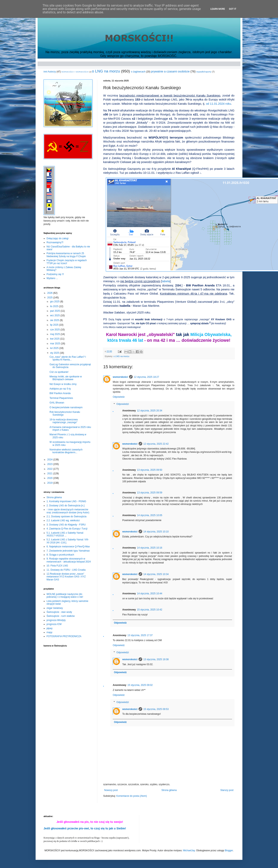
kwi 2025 (55, 339)
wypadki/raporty (204, 72)
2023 (50, 464)
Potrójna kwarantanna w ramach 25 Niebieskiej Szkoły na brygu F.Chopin (66, 255)
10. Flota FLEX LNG (57, 566)
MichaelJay (189, 850)
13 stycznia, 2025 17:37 (140, 635)
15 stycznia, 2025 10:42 (150, 610)
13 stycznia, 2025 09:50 (150, 470)
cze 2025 (55, 330)
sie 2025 (55, 320)
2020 (50, 478)
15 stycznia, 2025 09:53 (156, 709)
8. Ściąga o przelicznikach (60, 555)
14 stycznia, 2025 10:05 (150, 515)
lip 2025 (55, 325)
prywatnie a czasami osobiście (170, 71)
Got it (233, 9)
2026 (50, 293)
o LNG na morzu (106, 71)
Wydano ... (52, 278)
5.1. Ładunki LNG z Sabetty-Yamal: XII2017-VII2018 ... (65, 534)
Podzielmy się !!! (55, 274)
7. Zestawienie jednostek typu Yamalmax (68, 551)
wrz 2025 (55, 315)
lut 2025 (55, 348)
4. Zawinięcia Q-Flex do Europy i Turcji (67, 529)
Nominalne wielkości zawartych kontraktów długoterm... (66, 451)
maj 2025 (55, 334)
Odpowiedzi (123, 404)
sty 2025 (55, 353)
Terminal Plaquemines (61, 398)
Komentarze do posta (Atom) (132, 796)
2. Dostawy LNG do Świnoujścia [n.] (66, 506)
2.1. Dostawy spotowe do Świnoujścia (67, 517)
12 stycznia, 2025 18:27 (146, 377)
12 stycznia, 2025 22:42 (156, 444)
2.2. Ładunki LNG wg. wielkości (63, 520)
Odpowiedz (119, 397)
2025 (50, 298)
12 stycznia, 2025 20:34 (150, 411)
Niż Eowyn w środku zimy (63, 384)
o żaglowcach (138, 72)
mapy (49, 632)
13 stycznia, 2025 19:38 (156, 659)
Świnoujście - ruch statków (61, 616)
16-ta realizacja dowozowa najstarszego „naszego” (64, 421)
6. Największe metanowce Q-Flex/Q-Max (68, 547)
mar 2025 (55, 344)
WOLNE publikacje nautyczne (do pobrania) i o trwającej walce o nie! (65, 596)
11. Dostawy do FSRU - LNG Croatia (66, 570)
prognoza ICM (54, 624)
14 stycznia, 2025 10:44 (150, 594)
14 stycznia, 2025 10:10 (156, 532)
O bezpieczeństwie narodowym (66, 407)
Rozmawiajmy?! (55, 242)
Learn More (218, 9)
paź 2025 (55, 311)
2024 (50, 460)
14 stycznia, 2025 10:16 (150, 548)
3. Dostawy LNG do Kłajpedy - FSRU (66, 525)
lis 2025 (55, 306)
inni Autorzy (50, 72)
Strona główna (169, 790)
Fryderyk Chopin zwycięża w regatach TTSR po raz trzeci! (67, 262)
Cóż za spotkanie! (59, 372)
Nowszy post (111, 790)
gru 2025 (55, 302)
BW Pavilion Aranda (60, 393)
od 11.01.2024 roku (218, 104)
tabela (166, 281)
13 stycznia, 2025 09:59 (150, 493)
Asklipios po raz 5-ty (60, 389)
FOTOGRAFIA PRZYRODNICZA (64, 636)
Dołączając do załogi (57, 238)
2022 (50, 469)
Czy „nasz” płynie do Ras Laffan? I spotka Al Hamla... (68, 358)
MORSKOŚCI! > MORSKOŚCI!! (75, 72)
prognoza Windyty (56, 620)
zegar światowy (55, 608)
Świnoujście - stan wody (59, 612)
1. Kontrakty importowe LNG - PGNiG (66, 501)
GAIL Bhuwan (57, 403)
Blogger (229, 850)
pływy (50, 628)
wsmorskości (120, 377)
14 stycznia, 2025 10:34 (156, 574)
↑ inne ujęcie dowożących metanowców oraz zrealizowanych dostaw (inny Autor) (68, 511)
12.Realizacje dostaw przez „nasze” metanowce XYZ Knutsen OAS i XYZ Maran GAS (66, 577)
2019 (50, 483)
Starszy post (227, 790)
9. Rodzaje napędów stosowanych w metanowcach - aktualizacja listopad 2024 (69, 560)
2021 (50, 474)
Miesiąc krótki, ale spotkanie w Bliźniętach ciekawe (66, 378)
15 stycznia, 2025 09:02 (140, 685)
